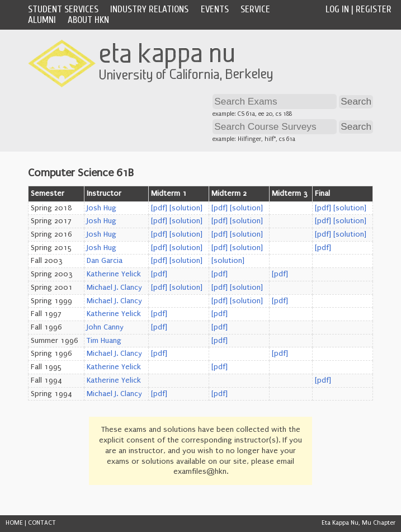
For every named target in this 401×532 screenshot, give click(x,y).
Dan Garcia (105, 261)
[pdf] (159, 208)
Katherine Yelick (114, 274)
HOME (14, 523)
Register (374, 9)
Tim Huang (104, 341)
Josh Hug (102, 208)
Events (215, 9)
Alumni (42, 20)
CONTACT (42, 523)
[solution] (186, 208)
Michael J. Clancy (114, 288)
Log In (337, 9)
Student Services (63, 9)
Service (255, 9)
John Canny (105, 327)
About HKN (88, 20)
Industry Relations (149, 9)
